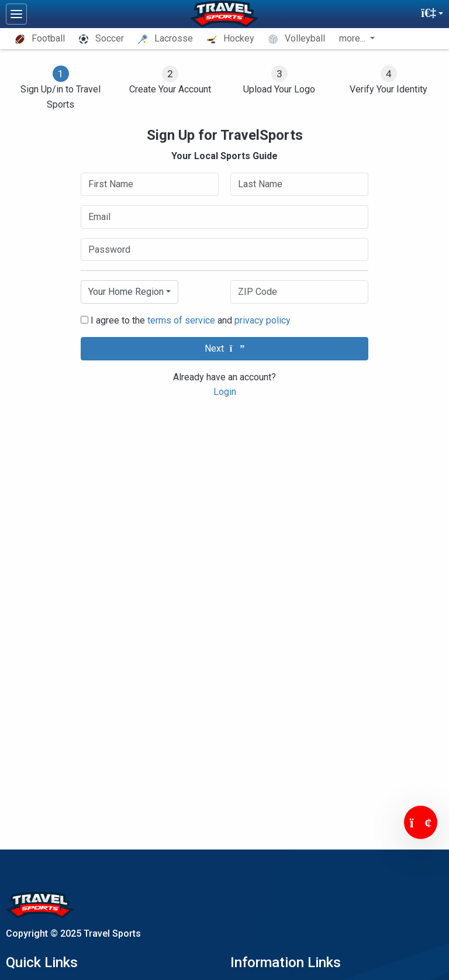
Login (225, 392)
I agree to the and (186, 320)
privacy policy (263, 320)
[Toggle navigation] (16, 14)
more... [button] (353, 38)
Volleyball (297, 38)
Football (40, 38)
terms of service (181, 320)
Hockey (231, 38)
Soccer (101, 38)
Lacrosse (165, 38)
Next (224, 348)
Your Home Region (126, 292)
